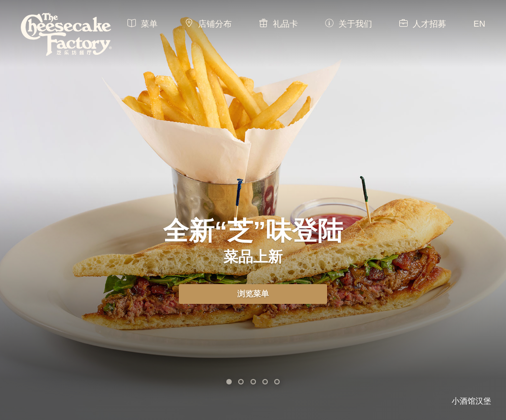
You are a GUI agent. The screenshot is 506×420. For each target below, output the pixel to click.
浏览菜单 (253, 294)
